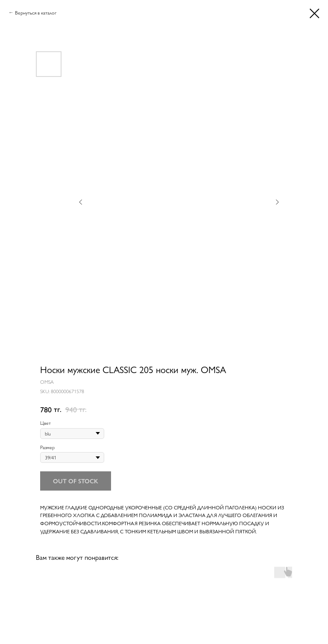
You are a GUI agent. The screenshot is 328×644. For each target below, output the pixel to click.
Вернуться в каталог (36, 12)
